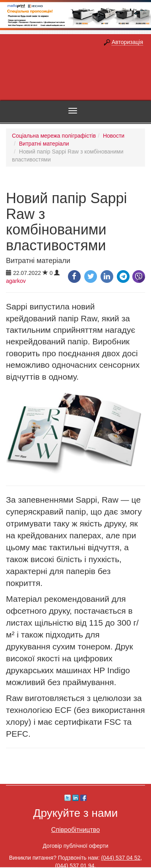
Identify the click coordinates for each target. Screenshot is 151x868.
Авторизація (127, 42)
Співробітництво (75, 830)
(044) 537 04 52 (121, 858)
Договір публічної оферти (75, 846)
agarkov (16, 281)
